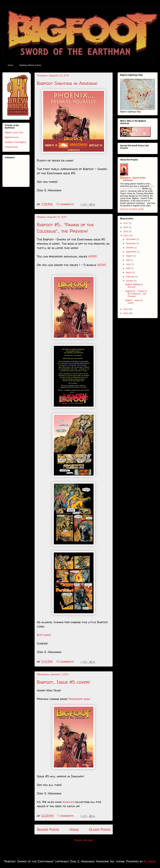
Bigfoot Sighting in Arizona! (67, 83)
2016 (126, 227)
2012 (126, 313)
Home (11, 65)
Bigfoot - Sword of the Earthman (134, 179)
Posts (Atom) (84, 840)
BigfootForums (12, 137)
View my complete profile (132, 209)
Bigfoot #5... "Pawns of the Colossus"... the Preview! (65, 228)
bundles (68, 802)
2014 (126, 236)
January (130, 281)
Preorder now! (80, 699)
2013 (126, 309)
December (131, 239)
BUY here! (44, 635)
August (129, 256)
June (128, 264)
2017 (126, 223)
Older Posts (100, 829)
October (130, 248)
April (128, 268)
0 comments (65, 204)
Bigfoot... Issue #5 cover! (63, 682)
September (131, 252)
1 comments (66, 816)
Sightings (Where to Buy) (30, 65)
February (130, 277)
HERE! (93, 256)
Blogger (150, 861)
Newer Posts (48, 829)
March (129, 273)
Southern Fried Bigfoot (16, 142)
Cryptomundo (11, 147)
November (131, 243)
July (128, 260)
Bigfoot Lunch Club (14, 132)
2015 (126, 231)
